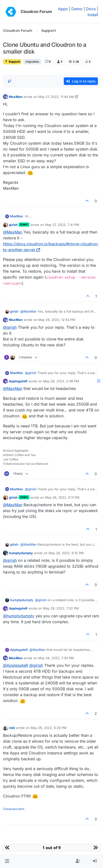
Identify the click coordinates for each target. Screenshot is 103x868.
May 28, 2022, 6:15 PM (66, 553)
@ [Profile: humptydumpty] (19, 616)
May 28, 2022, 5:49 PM (61, 381)
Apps (63, 9)
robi (12, 728)
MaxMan (16, 97)
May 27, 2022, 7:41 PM (62, 225)
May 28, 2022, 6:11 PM (62, 497)
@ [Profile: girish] (10, 327)
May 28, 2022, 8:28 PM (49, 728)
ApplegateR (18, 381)
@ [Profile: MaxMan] (13, 232)
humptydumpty (21, 553)
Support (12, 62)
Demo (77, 9)
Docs (91, 9)
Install (93, 15)
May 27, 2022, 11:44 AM (56, 97)
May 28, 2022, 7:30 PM (56, 658)
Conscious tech (14, 809)
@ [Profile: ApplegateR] (15, 665)
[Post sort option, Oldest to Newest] (10, 81)
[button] (7, 861)
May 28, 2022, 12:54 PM (57, 320)
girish (13, 225)
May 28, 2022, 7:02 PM (61, 608)
